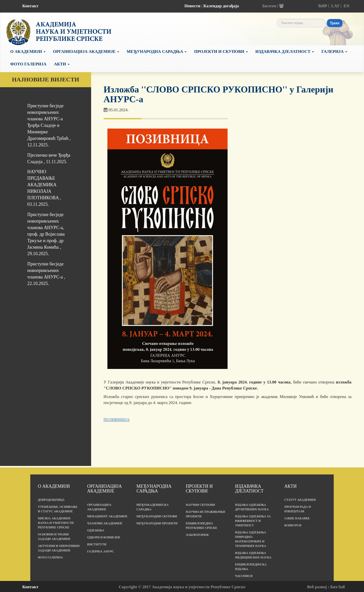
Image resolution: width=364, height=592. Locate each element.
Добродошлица (51, 500)
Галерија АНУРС (101, 551)
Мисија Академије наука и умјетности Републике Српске (56, 523)
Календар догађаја (221, 6)
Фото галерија (28, 64)
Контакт (30, 6)
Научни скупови (200, 505)
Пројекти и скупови (221, 52)
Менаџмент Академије (107, 516)
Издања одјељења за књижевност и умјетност (253, 521)
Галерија (334, 52)
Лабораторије (197, 535)
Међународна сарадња (157, 52)
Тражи (335, 23)
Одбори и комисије (104, 537)
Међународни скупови (157, 516)
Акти (62, 64)
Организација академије (104, 489)
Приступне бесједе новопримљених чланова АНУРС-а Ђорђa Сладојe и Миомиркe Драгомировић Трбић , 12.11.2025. (49, 125)
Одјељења (96, 530)
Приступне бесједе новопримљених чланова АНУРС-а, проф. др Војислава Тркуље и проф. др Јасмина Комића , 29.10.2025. (46, 234)
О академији (28, 52)
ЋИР (323, 6)
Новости (193, 6)
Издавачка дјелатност (285, 52)
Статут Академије (300, 500)
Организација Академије (86, 52)
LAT (335, 6)
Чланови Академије (105, 523)
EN (346, 6)
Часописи (244, 576)
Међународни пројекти (157, 523)
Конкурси (293, 525)
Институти (97, 544)
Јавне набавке (297, 518)
